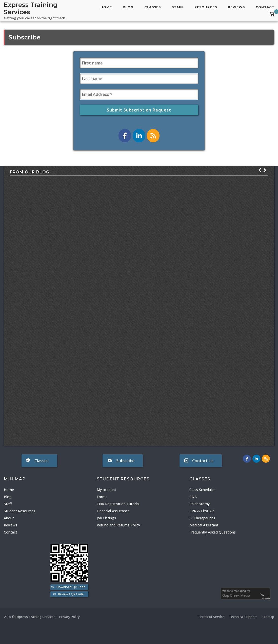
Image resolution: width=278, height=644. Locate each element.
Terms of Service (211, 617)
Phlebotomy (200, 504)
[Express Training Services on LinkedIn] (139, 136)
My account (106, 490)
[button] (265, 170)
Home (106, 7)
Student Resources (19, 511)
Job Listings (106, 518)
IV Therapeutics (202, 518)
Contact (265, 7)
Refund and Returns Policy (118, 525)
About (9, 518)
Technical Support (243, 617)
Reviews (236, 7)
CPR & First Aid (202, 511)
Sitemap (268, 617)
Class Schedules (202, 490)
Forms (102, 497)
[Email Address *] (139, 94)
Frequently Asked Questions (213, 532)
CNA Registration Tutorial (118, 504)
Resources (206, 7)
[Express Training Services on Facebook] (125, 136)
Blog (128, 7)
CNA (193, 497)
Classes (153, 7)
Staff (178, 7)
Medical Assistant (204, 525)
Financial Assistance (113, 511)
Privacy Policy (69, 617)
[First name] (139, 63)
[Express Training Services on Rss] (153, 136)
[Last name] (139, 79)
